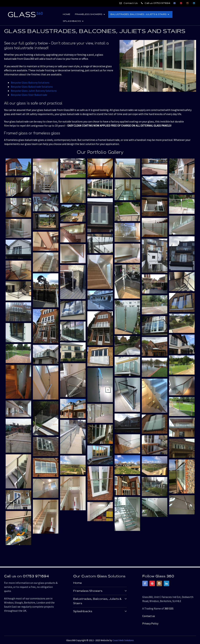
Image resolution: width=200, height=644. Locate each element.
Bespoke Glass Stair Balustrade (29, 95)
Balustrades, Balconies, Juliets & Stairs (138, 14)
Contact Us (129, 3)
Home (66, 14)
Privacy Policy (150, 623)
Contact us (149, 616)
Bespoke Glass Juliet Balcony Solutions (34, 91)
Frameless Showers (88, 14)
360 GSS (169, 608)
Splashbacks (72, 21)
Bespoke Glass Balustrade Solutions (32, 87)
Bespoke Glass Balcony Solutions (30, 82)
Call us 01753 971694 (156, 3)
